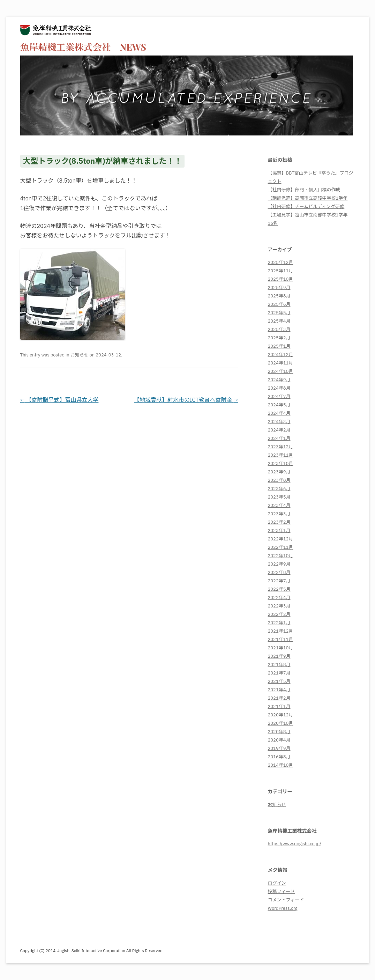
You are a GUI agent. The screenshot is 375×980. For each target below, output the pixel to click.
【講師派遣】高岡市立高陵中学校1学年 (308, 198)
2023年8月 (279, 480)
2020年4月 (279, 740)
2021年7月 (279, 673)
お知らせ (80, 355)
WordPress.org (283, 908)
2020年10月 (281, 723)
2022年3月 (279, 606)
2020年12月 (281, 715)
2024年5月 (279, 405)
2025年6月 (279, 304)
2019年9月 (279, 748)
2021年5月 (279, 681)
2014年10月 (281, 765)
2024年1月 (279, 438)
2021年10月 (281, 648)
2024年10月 (281, 371)
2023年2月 (279, 522)
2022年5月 (279, 589)
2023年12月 (281, 447)
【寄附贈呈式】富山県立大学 (59, 400)
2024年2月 (279, 430)
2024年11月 (281, 363)
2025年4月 (279, 321)
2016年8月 (279, 757)
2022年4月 (279, 598)
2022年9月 (279, 564)
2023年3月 (279, 514)
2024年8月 (279, 388)
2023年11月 (281, 455)
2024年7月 (279, 396)
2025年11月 (281, 271)
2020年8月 (279, 732)
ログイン (277, 883)
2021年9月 (279, 656)
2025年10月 (281, 279)
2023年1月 (279, 530)
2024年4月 (279, 413)
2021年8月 (279, 665)
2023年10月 (281, 463)
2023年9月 (279, 472)
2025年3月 (279, 329)
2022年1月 (279, 623)
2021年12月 (281, 631)
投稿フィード (282, 891)
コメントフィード (286, 900)
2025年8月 (279, 296)
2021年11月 (281, 639)
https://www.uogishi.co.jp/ (295, 844)
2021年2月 (279, 698)
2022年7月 (279, 581)
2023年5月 (279, 497)
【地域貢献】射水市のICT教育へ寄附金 (186, 400)
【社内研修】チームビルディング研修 (306, 207)
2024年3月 (279, 422)
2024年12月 (281, 355)
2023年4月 (279, 505)
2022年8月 (279, 572)
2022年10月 (281, 556)
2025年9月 (279, 288)
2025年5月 (279, 313)
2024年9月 (279, 380)
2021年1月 (279, 706)
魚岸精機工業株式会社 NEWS (83, 47)
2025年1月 (279, 346)
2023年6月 (279, 489)
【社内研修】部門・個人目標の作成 (304, 190)
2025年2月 (279, 338)
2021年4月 (279, 690)
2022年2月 (279, 614)
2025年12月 (281, 262)
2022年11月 (281, 547)
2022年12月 (281, 539)
